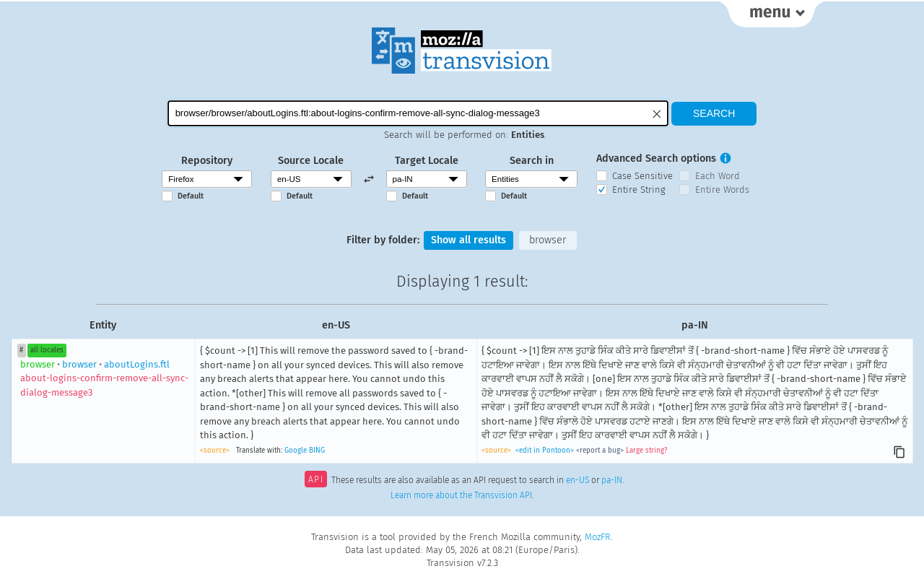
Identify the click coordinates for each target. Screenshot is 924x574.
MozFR (598, 537)
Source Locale (311, 161)
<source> (215, 451)
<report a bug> (600, 451)
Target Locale (427, 161)
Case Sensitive (642, 176)
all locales (47, 350)
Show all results (468, 240)
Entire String (639, 190)
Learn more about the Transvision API (461, 495)
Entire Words (722, 190)
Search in (532, 161)
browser (548, 240)
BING (317, 451)
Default (191, 196)
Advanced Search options (656, 158)
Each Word (718, 176)
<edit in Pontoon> (545, 451)
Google (296, 451)
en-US (577, 481)
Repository (207, 161)
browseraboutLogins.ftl (104, 378)
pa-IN (612, 481)
